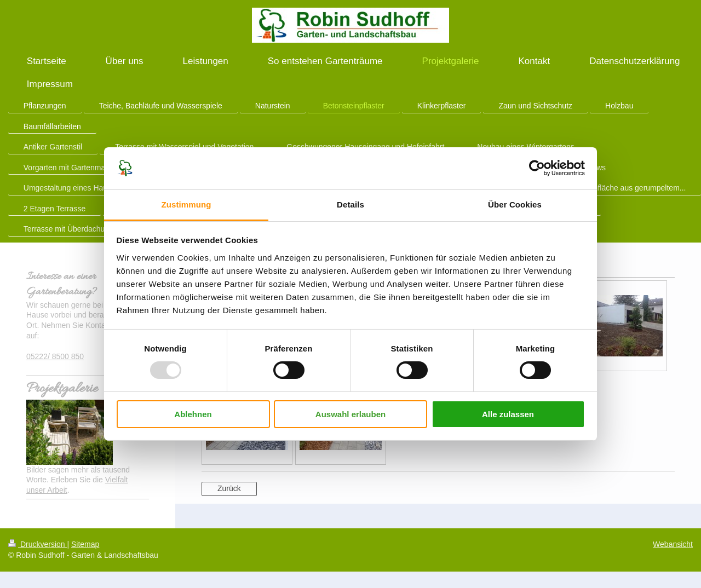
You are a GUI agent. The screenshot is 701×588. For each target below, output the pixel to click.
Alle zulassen (508, 414)
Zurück (229, 488)
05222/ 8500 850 (55, 356)
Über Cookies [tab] (515, 204)
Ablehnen (193, 414)
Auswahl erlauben (350, 414)
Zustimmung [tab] (186, 204)
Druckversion (38, 544)
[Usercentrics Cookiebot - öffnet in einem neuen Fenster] (537, 168)
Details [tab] (350, 204)
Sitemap (85, 544)
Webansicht (673, 544)
